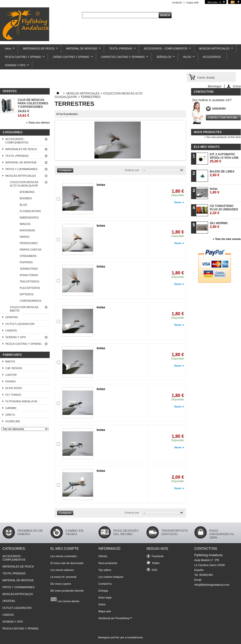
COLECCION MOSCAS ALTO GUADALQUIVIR (24, 184)
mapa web (192, 2)
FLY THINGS (13, 395)
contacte (177, 2)
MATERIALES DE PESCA (38, 50)
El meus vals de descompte (67, 563)
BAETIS (10, 361)
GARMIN (11, 408)
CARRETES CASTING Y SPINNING (122, 58)
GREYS (10, 415)
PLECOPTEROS (30, 288)
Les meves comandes (64, 556)
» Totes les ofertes (38, 123)
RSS (155, 570)
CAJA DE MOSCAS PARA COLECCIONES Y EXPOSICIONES (33, 103)
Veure (178, 202)
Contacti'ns (105, 584)
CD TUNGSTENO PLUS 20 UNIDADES (224, 210)
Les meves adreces (62, 570)
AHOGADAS (27, 230)
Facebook (158, 556)
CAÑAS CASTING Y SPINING (70, 58)
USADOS (11, 330)
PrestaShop (122, 618)
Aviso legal (105, 597)
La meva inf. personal (63, 577)
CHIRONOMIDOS (30, 301)
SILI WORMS (219, 225)
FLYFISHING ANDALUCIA (21, 401)
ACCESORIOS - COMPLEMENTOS (165, 50)
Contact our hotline (223, 118)
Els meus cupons (61, 584)
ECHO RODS (14, 388)
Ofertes (10, 91)
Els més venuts (207, 147)
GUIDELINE (13, 421)
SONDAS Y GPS (15, 67)
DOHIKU (11, 381)
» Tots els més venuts (227, 239)
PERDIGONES (29, 243)
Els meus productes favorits (67, 591)
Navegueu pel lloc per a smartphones (120, 637)
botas (101, 185)
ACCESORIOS (212, 57)
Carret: (206, 78)
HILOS (186, 58)
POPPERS (26, 262)
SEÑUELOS (163, 58)
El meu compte (65, 549)
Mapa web (105, 611)
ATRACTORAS (29, 275)
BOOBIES (26, 198)
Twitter (156, 563)
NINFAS (25, 237)
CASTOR (11, 375)
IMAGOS (25, 224)
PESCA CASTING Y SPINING (22, 58)
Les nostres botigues (111, 577)
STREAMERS (28, 256)
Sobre (102, 604)
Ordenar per (132, 170)
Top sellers (105, 570)
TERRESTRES (29, 269)
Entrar (237, 86)
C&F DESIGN (14, 368)
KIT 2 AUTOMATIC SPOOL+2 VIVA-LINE (224, 158)
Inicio (7, 50)
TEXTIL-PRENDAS (120, 50)
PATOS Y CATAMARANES (22, 169)
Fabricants (12, 355)
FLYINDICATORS (30, 211)
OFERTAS (12, 317)
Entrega (103, 591)
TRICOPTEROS (29, 282)
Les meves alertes (65, 599)
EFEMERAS (27, 192)
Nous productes (208, 132)
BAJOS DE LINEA (222, 173)
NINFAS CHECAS (31, 250)
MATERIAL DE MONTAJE (81, 50)
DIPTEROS (27, 294)
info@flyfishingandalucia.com (212, 585)
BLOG (23, 205)
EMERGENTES (29, 218)
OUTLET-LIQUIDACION (20, 324)
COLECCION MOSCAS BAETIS (24, 309)
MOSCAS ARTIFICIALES (214, 50)
